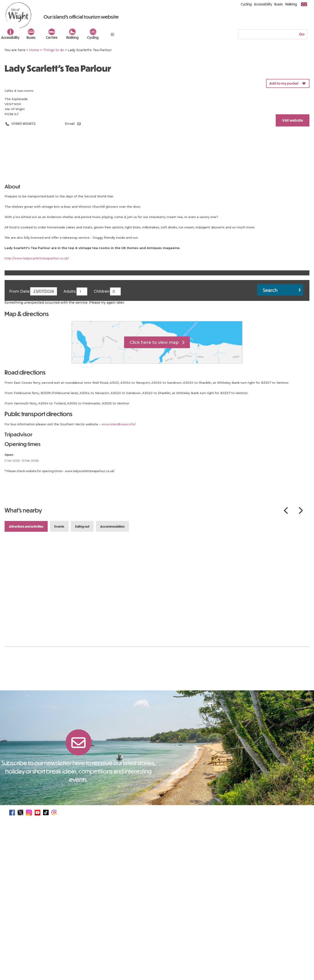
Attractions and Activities (26, 526)
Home (34, 50)
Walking (72, 37)
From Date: (20, 291)
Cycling (93, 37)
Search (270, 290)
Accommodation (112, 526)
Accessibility (10, 37)
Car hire (52, 37)
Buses (31, 37)
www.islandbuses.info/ (119, 424)
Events (59, 526)
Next (301, 510)
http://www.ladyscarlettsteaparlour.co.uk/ (37, 258)
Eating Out (82, 526)
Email (70, 124)
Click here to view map (154, 342)
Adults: (70, 291)
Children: (102, 291)
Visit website (293, 120)
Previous (286, 510)
